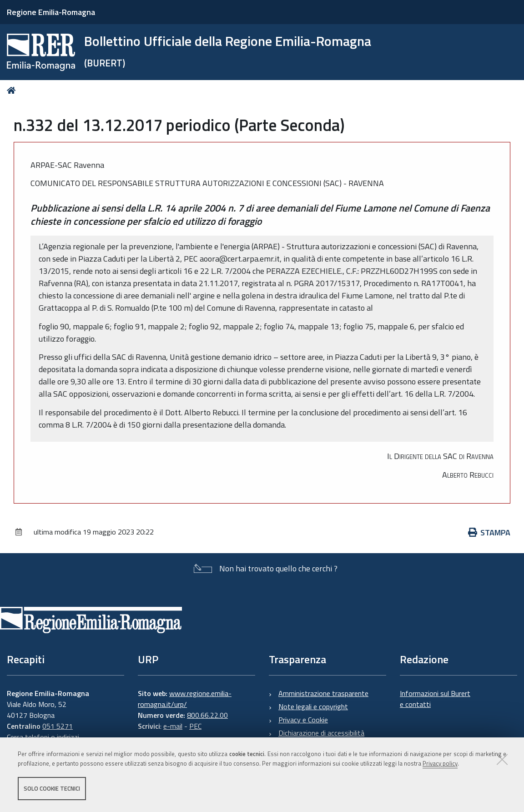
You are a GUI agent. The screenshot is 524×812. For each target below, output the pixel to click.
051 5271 (58, 726)
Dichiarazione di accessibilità (321, 733)
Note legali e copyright (313, 706)
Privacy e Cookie (303, 720)
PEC (195, 726)
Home (13, 90)
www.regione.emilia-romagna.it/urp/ (185, 699)
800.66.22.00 (207, 715)
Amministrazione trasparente (323, 693)
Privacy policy (440, 763)
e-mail (173, 726)
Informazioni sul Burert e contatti (435, 699)
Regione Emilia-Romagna (51, 12)
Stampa (489, 532)
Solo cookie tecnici (52, 788)
